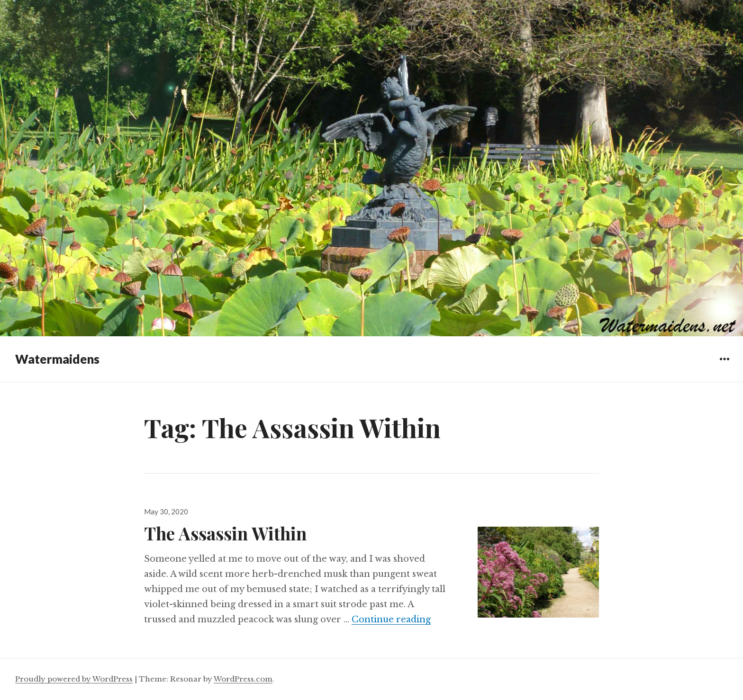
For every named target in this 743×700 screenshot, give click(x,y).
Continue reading (391, 619)
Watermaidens (57, 359)
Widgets (724, 366)
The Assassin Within (225, 533)
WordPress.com (243, 679)
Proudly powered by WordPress (74, 679)
